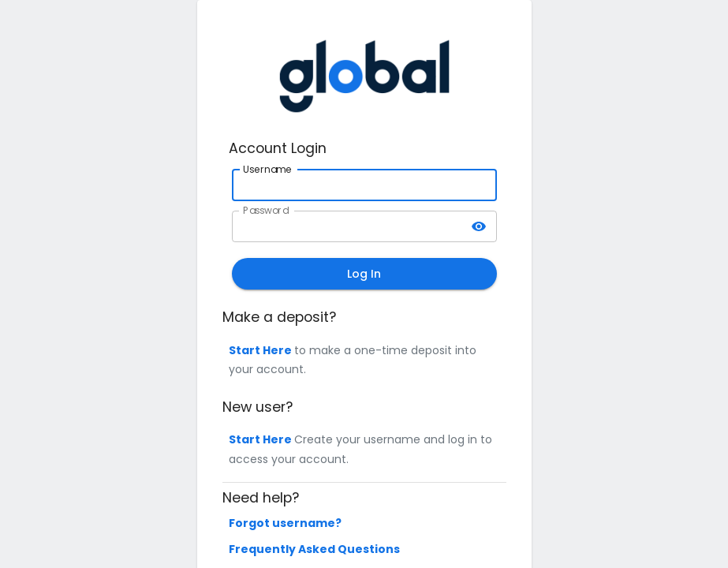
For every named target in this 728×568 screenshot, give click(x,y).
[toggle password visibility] (479, 226)
